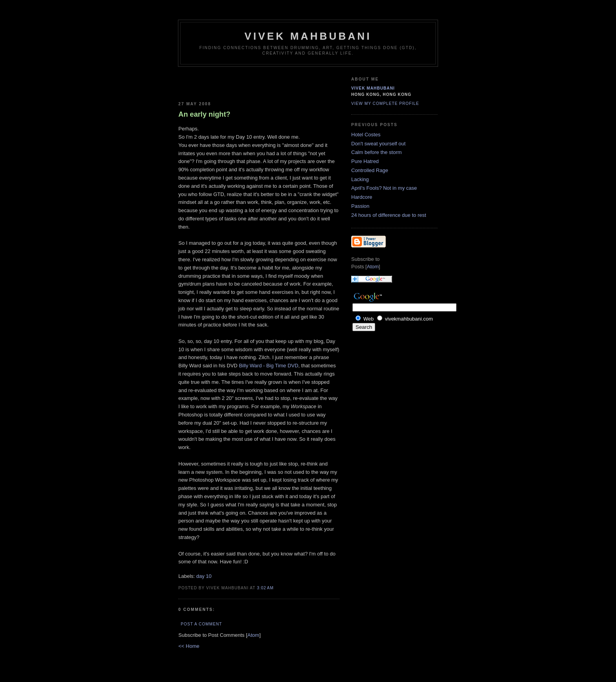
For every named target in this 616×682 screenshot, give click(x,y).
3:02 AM (265, 588)
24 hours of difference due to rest (389, 215)
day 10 (204, 576)
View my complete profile (385, 104)
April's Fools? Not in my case (384, 188)
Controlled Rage (370, 170)
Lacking (360, 179)
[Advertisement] (224, 82)
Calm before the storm (377, 152)
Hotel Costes (366, 135)
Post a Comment (201, 624)
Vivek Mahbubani (308, 36)
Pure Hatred (365, 161)
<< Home (189, 646)
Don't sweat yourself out (378, 144)
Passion (360, 206)
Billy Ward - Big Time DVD (269, 366)
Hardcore (362, 197)
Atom (253, 635)
